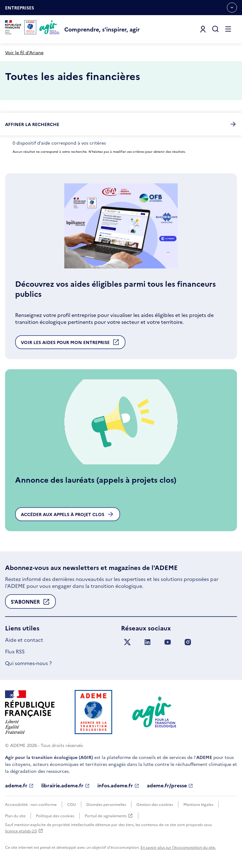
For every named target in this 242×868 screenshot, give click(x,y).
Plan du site (15, 816)
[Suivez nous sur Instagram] (188, 642)
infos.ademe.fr (118, 785)
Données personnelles (106, 804)
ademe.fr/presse (170, 785)
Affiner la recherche (121, 124)
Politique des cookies (55, 816)
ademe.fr (19, 785)
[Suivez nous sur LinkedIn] (147, 642)
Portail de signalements (109, 816)
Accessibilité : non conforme (31, 804)
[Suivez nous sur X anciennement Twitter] (127, 642)
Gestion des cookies (155, 804)
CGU (72, 804)
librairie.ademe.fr (66, 785)
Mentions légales (198, 804)
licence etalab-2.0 (24, 831)
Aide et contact (24, 640)
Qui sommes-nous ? (28, 663)
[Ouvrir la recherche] (216, 29)
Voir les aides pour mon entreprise (70, 344)
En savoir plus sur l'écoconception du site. (178, 847)
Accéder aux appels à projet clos (68, 514)
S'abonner (30, 603)
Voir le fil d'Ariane (24, 52)
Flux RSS (15, 651)
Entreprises (20, 10)
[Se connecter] (203, 29)
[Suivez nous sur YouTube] (168, 642)
